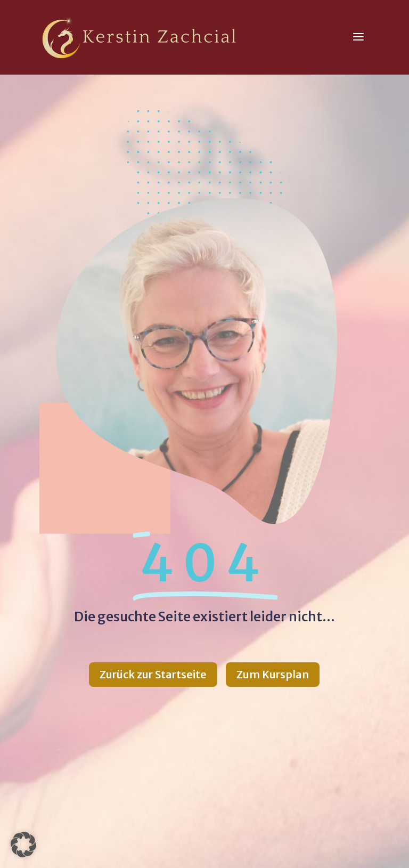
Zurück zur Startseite (153, 674)
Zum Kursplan (273, 674)
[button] (23, 845)
